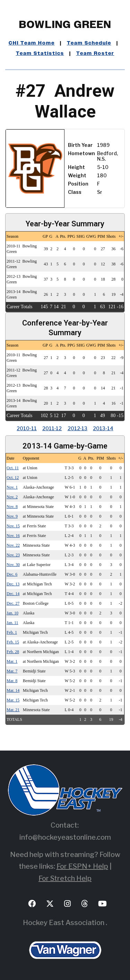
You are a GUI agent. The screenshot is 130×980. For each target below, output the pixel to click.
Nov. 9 (12, 516)
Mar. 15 (13, 700)
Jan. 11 (12, 623)
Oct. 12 (13, 478)
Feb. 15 (13, 642)
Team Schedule (89, 43)
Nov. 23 (13, 555)
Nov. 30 (13, 565)
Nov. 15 (13, 526)
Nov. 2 (12, 497)
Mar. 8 (12, 681)
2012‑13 (78, 428)
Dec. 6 (12, 574)
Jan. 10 (12, 613)
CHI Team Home (32, 43)
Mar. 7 (12, 671)
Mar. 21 (13, 710)
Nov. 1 (12, 487)
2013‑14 (103, 428)
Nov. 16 (13, 536)
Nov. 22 (13, 545)
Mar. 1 (12, 661)
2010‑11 (27, 428)
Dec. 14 (13, 594)
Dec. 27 (13, 603)
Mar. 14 (13, 690)
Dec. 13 (13, 584)
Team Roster (95, 54)
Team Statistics (40, 54)
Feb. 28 (13, 652)
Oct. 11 (13, 468)
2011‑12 (52, 428)
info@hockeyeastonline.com (65, 837)
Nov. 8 (12, 507)
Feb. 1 (12, 632)
